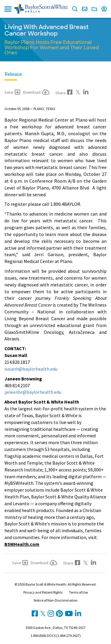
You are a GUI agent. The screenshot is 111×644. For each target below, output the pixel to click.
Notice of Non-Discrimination (56, 600)
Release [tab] (13, 74)
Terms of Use (78, 592)
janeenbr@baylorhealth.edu (33, 392)
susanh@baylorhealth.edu (31, 369)
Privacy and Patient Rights (43, 592)
